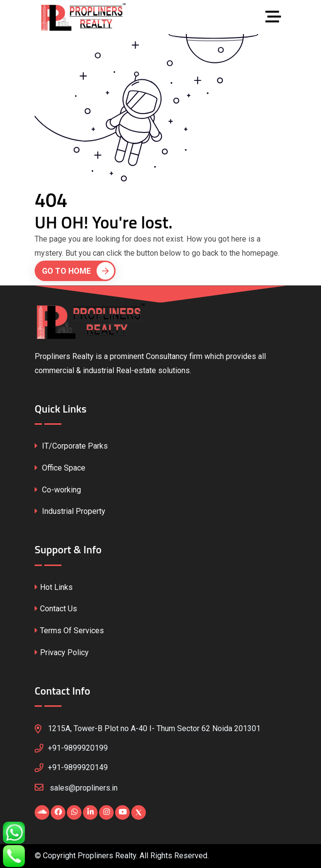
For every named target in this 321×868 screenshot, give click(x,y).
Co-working (58, 490)
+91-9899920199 (78, 748)
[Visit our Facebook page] (58, 812)
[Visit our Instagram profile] (106, 812)
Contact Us (56, 609)
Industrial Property (70, 511)
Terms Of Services (69, 631)
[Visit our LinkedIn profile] (90, 812)
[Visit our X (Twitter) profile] (139, 812)
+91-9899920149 (78, 767)
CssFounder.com (228, 858)
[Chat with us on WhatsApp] (74, 812)
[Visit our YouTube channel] (122, 812)
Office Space (60, 468)
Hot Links (54, 587)
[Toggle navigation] (276, 17)
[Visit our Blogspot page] (42, 812)
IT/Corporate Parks (71, 446)
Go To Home (78, 271)
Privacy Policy (62, 652)
